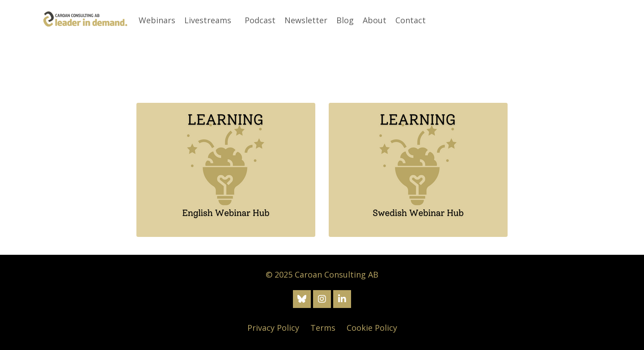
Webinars (157, 20)
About (375, 20)
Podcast (260, 20)
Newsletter (306, 20)
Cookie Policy (372, 328)
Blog (345, 20)
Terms (323, 328)
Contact (411, 20)
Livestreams (208, 20)
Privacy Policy (273, 328)
